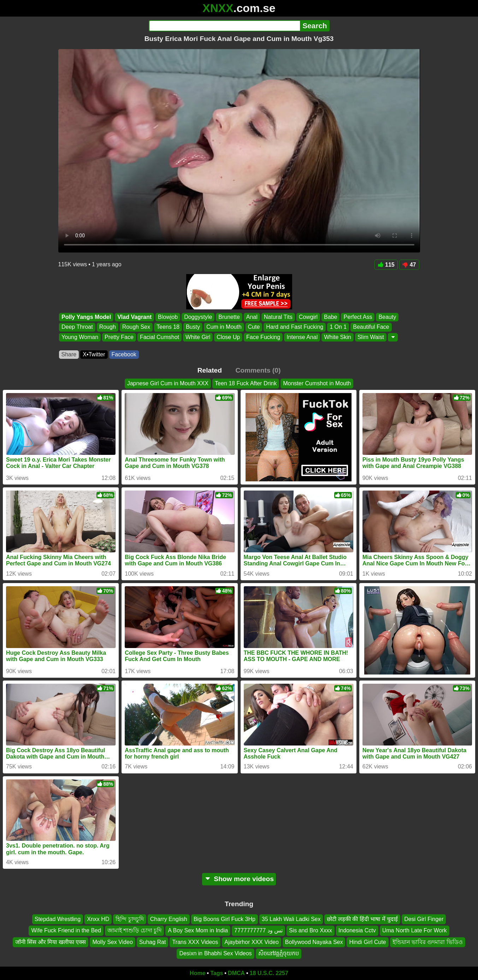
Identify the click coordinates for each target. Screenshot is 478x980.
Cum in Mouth (224, 327)
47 (409, 265)
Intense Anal (302, 337)
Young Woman (80, 337)
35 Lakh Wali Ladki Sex (291, 919)
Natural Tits (278, 317)
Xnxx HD (98, 919)
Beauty (387, 317)
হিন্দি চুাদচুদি (129, 919)
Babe (331, 317)
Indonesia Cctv (357, 930)
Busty (193, 327)
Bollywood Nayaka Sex (314, 942)
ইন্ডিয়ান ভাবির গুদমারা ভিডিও (428, 942)
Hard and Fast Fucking (295, 327)
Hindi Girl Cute (367, 942)
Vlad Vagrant (134, 317)
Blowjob (168, 317)
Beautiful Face (371, 327)
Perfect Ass (358, 317)
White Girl (198, 337)
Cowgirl (308, 317)
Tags (217, 973)
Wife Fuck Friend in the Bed (66, 930)
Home (197, 973)
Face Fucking (263, 337)
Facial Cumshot (159, 337)
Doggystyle (198, 317)
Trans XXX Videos (195, 942)
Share (69, 354)
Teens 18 (168, 327)
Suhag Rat (153, 942)
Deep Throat (77, 327)
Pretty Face (119, 337)
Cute (254, 327)
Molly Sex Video (112, 942)
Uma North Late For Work (415, 930)
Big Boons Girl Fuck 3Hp (225, 919)
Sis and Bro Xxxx (311, 930)
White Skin (337, 337)
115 (386, 265)
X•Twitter (94, 354)
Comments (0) (258, 370)
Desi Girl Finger (424, 919)
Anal (252, 317)
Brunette (229, 317)
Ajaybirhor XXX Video (252, 942)
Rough (107, 327)
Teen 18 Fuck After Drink (246, 383)
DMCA (236, 973)
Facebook (124, 354)
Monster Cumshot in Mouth (317, 383)
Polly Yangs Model (86, 317)
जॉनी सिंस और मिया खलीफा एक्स (51, 942)
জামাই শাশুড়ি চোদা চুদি (134, 930)
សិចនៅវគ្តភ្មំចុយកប (279, 953)
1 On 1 (338, 327)
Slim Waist (370, 337)
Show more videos (239, 879)
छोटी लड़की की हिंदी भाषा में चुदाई (362, 919)
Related (210, 370)
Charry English (169, 919)
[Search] (225, 26)
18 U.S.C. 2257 (269, 973)
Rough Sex (136, 327)
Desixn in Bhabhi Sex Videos (215, 953)
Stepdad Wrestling (58, 919)
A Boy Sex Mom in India (198, 930)
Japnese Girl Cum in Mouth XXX (168, 383)
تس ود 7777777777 (258, 930)
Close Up (228, 337)
